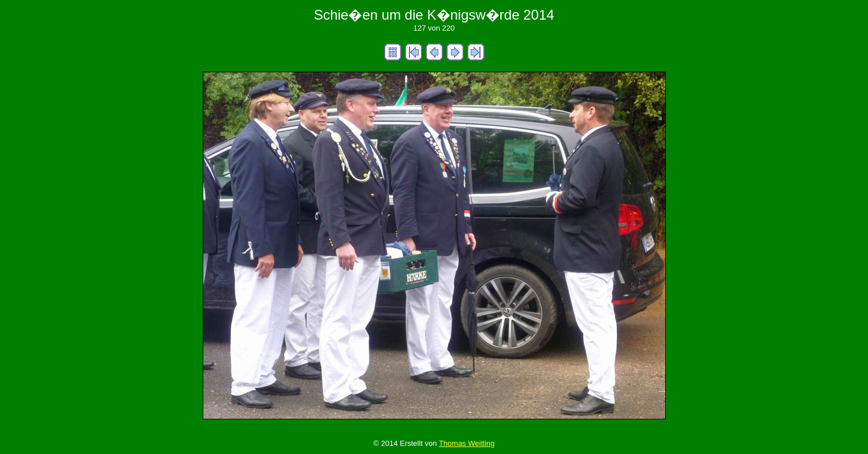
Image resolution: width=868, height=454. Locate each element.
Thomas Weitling (467, 443)
